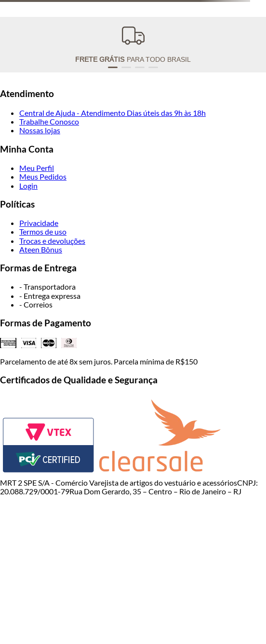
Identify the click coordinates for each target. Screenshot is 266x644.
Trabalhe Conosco (49, 121)
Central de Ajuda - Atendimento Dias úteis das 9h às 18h (113, 113)
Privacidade (39, 223)
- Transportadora (47, 287)
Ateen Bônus (41, 249)
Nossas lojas (40, 130)
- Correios (36, 304)
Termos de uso (43, 231)
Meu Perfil (37, 168)
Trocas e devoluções (52, 241)
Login (28, 186)
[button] (113, 67)
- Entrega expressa (50, 296)
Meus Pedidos (43, 176)
